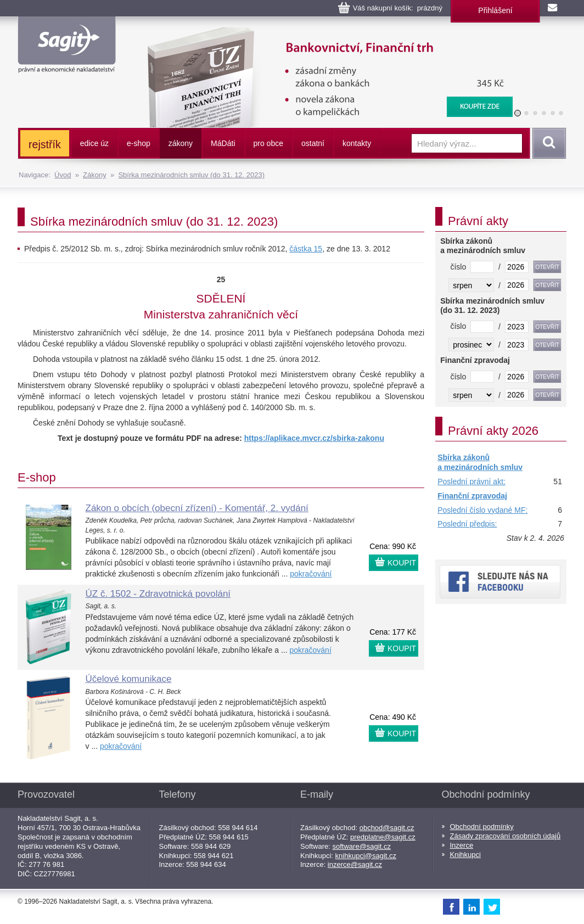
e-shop (139, 143)
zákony (181, 143)
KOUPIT (402, 563)
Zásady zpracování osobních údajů (506, 836)
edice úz (94, 143)
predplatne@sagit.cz (383, 837)
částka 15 (306, 249)
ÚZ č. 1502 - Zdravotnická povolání (158, 594)
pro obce (268, 143)
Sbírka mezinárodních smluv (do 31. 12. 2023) (191, 175)
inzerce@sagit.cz (355, 864)
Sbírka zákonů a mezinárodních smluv (480, 462)
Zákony (95, 175)
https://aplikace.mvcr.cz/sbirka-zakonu (314, 438)
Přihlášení (495, 10)
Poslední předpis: (467, 524)
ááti (223, 143)
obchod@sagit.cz (387, 828)
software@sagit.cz (362, 846)
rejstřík (45, 144)
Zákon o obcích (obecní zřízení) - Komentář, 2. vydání (197, 508)
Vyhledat (547, 143)
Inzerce (462, 845)
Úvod (63, 175)
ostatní (313, 143)
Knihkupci (465, 855)
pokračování (311, 574)
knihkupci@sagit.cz (366, 856)
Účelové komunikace (129, 679)
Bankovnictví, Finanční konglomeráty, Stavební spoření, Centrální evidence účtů (323, 33)
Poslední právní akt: (471, 481)
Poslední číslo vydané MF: (482, 510)
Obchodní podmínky (482, 827)
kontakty (357, 143)
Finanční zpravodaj (472, 496)
